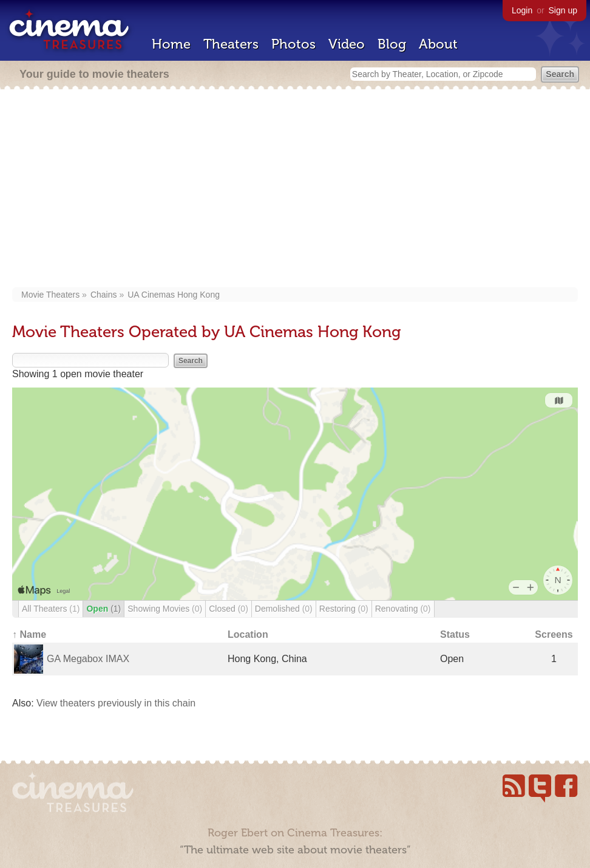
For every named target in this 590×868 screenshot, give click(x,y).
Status (455, 634)
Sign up (563, 10)
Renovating (403, 609)
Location (248, 634)
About (438, 44)
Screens (554, 634)
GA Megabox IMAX (88, 659)
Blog (392, 44)
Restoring (344, 609)
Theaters (231, 44)
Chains (104, 295)
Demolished (284, 609)
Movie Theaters (50, 295)
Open (103, 609)
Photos (293, 44)
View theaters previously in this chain (116, 703)
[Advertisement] (295, 190)
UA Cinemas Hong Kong (174, 295)
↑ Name (29, 634)
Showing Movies (165, 609)
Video (347, 44)
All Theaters (51, 609)
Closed (229, 609)
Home (171, 44)
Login (522, 10)
